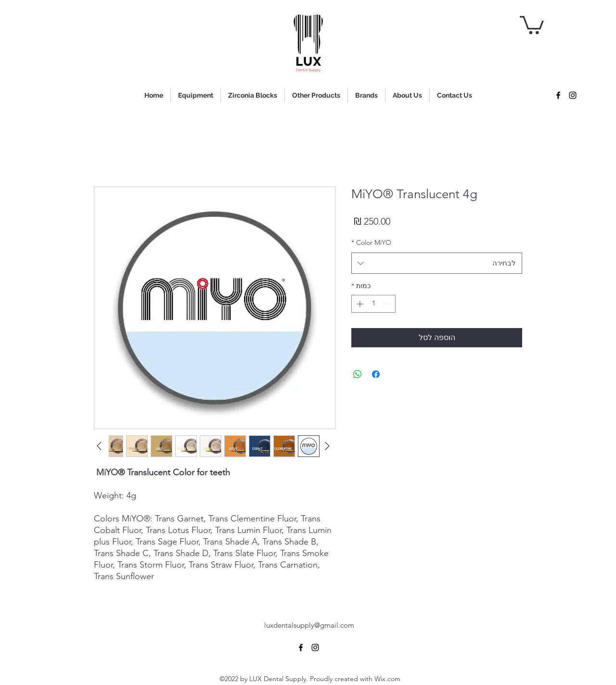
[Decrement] (388, 304)
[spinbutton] (373, 304)
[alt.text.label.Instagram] (573, 95)
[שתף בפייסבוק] (376, 374)
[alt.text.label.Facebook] (558, 95)
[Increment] (359, 304)
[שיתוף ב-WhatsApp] (358, 374)
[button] (532, 24)
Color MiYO (371, 242)
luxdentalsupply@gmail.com (309, 625)
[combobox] (437, 263)
